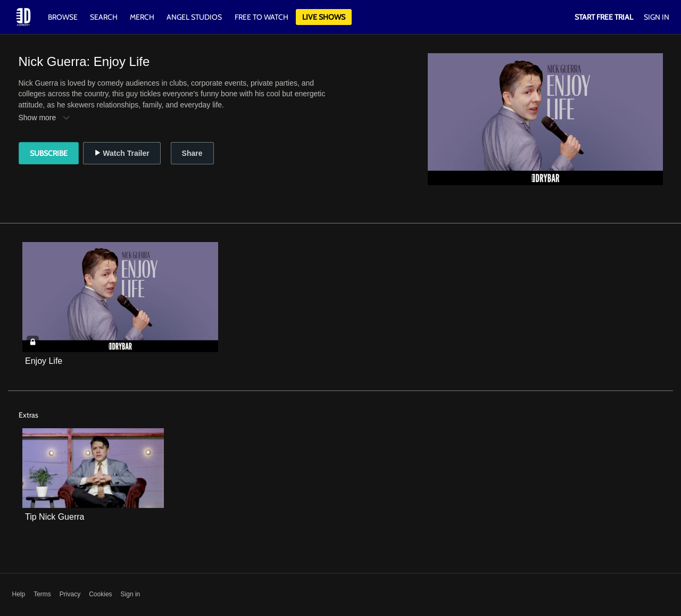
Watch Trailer (122, 153)
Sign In (657, 17)
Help (19, 594)
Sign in (131, 594)
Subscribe (49, 153)
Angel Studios (194, 17)
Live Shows (324, 17)
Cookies (100, 594)
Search (105, 17)
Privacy (70, 594)
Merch (142, 17)
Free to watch (261, 17)
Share (192, 153)
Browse (64, 17)
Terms (42, 594)
